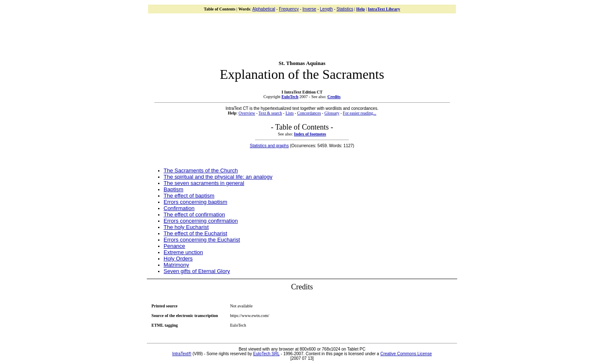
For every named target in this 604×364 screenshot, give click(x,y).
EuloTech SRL (267, 354)
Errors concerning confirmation (201, 221)
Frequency (289, 9)
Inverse (309, 9)
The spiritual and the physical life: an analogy (218, 177)
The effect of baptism (189, 196)
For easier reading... (359, 113)
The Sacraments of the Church (201, 170)
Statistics (345, 9)
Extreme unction (183, 252)
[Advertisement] (302, 34)
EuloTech (290, 97)
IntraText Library (384, 9)
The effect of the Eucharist (195, 233)
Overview (247, 113)
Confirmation (179, 208)
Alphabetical (264, 9)
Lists (290, 113)
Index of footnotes (310, 134)
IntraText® (182, 354)
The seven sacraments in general (204, 183)
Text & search (270, 113)
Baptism (173, 189)
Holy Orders (178, 259)
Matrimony (176, 265)
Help (361, 9)
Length (327, 9)
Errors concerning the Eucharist (202, 240)
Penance (174, 246)
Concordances (309, 113)
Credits (334, 97)
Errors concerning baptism (195, 202)
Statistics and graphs (269, 146)
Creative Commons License (406, 354)
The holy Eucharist (186, 227)
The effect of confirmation (194, 214)
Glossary (332, 113)
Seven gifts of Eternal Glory (197, 271)
